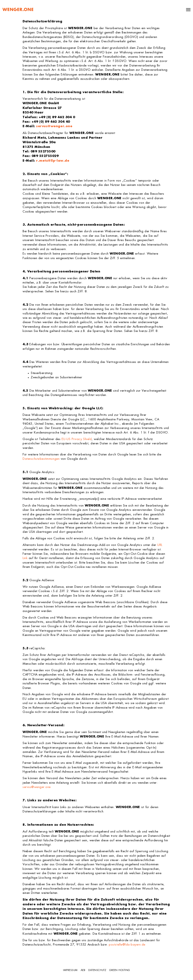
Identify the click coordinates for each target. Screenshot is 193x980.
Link (25, 558)
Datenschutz (97, 970)
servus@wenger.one (54, 126)
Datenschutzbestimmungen (41, 459)
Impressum (70, 970)
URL (160, 545)
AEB (83, 970)
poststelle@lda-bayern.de (127, 945)
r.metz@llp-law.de (53, 161)
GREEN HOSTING (120, 970)
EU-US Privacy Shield (77, 439)
